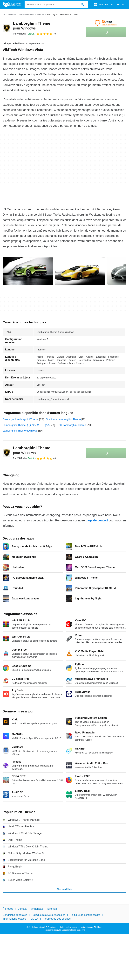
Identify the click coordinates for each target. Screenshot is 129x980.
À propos (8, 909)
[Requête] (56, 5)
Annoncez (37, 909)
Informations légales (14, 919)
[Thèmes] (40, 15)
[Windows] (12, 15)
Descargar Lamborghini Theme (20, 419)
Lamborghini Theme (32, 450)
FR (121, 5)
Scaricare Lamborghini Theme (63, 419)
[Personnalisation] (27, 15)
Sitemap (52, 909)
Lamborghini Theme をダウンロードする (26, 425)
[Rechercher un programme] (82, 5)
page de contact (97, 520)
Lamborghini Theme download (20, 431)
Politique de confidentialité (85, 915)
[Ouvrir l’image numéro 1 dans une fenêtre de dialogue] (80, 271)
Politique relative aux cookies (48, 915)
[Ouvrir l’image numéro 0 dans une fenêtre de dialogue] (28, 271)
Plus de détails (64, 889)
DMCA (34, 919)
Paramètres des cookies (57, 919)
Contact (22, 909)
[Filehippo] (12, 5)
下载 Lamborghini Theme (71, 425)
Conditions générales (15, 915)
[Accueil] (4, 14)
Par (19, 34)
